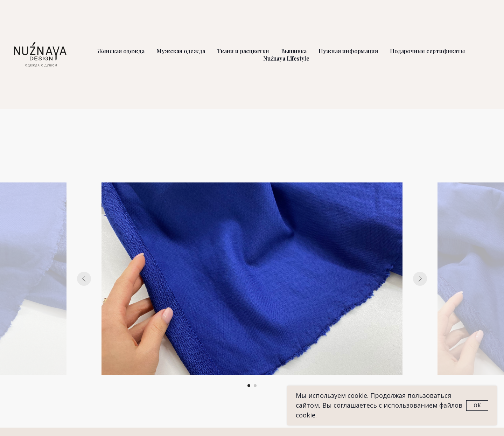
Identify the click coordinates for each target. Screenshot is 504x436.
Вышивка (294, 51)
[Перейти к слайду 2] (255, 386)
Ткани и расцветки (243, 51)
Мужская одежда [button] (181, 51)
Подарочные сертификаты (427, 51)
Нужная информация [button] (348, 51)
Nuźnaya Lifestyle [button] (286, 58)
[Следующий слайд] (420, 279)
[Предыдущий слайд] (84, 279)
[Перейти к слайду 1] (249, 386)
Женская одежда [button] (121, 51)
